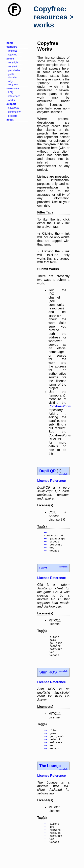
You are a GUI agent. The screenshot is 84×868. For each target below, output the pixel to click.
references (14, 96)
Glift (43, 572)
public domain (12, 76)
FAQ (11, 92)
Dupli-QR (47, 471)
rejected (13, 55)
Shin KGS (48, 681)
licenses (13, 51)
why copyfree (13, 83)
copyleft (12, 66)
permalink (63, 474)
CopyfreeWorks (60, 406)
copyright (13, 62)
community (14, 112)
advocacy (13, 108)
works (11, 100)
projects (13, 116)
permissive (14, 70)
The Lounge (50, 778)
